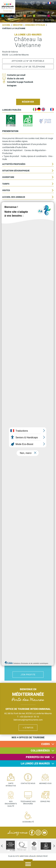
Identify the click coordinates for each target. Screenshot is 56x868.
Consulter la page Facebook (20, 82)
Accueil (6, 25)
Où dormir (28, 637)
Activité (25, 560)
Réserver (28, 102)
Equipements (9, 210)
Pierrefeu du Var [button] (38, 757)
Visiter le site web (15, 79)
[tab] (28, 744)
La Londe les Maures (14, 16)
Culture (31, 552)
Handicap (21, 645)
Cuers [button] (45, 744)
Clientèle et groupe (13, 223)
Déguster (18, 25)
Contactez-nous (28, 783)
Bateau (18, 552)
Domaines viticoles (35, 25)
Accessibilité (10, 204)
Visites (6, 190)
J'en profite (28, 593)
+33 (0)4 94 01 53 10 (29, 717)
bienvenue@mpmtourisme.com (28, 720)
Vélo (25, 552)
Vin (38, 560)
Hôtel (21, 637)
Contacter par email (16, 75)
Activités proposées (14, 164)
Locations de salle (13, 230)
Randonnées (31, 560)
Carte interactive (11, 785)
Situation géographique (16, 171)
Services (7, 217)
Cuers (29, 16)
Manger (38, 552)
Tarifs (6, 184)
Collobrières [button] (40, 751)
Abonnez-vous (45, 783)
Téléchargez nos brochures (28, 803)
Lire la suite (28, 263)
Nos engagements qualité (11, 804)
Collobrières (41, 16)
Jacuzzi (35, 645)
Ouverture (8, 177)
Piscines (28, 645)
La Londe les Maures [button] (35, 763)
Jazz (18, 560)
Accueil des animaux (14, 197)
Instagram (12, 86)
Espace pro (45, 802)
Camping (35, 637)
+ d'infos (28, 728)
